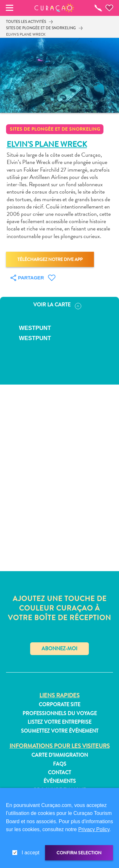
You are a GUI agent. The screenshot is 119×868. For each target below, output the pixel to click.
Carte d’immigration (60, 755)
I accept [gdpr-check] (30, 853)
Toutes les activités (26, 22)
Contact (60, 773)
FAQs (60, 764)
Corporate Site (60, 705)
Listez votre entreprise (60, 722)
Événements (60, 781)
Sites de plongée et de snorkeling (41, 28)
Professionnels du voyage (60, 714)
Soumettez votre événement (60, 731)
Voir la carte (57, 305)
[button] (54, 8)
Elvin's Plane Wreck (26, 34)
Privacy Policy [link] (94, 829)
